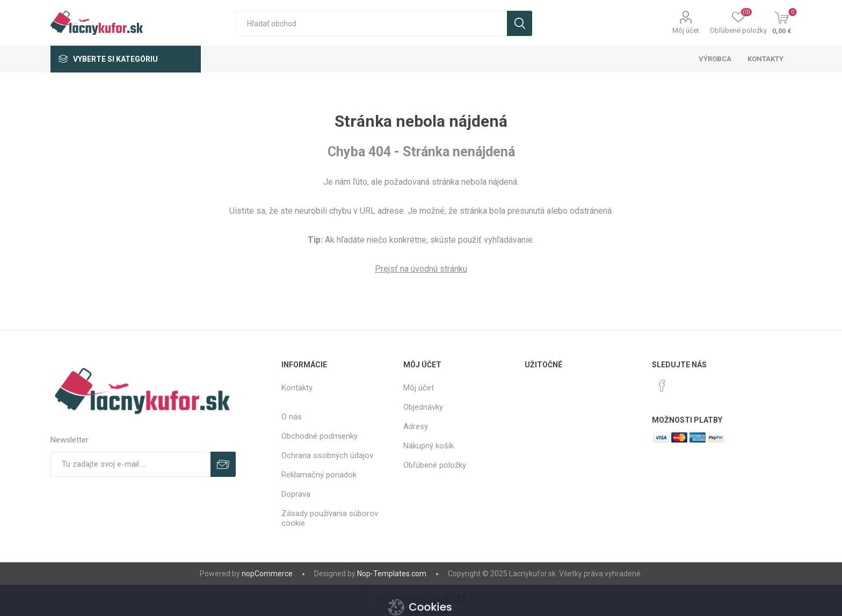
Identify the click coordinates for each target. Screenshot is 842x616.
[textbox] (371, 23)
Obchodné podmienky (320, 436)
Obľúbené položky (435, 465)
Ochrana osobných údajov (327, 455)
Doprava (296, 494)
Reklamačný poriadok (319, 475)
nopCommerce (267, 574)
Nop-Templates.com (392, 574)
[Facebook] (662, 386)
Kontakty (297, 388)
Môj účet (686, 30)
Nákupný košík (429, 446)
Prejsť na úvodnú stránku (421, 269)
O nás (292, 417)
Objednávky (423, 407)
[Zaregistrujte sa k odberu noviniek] (130, 464)
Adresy (416, 426)
